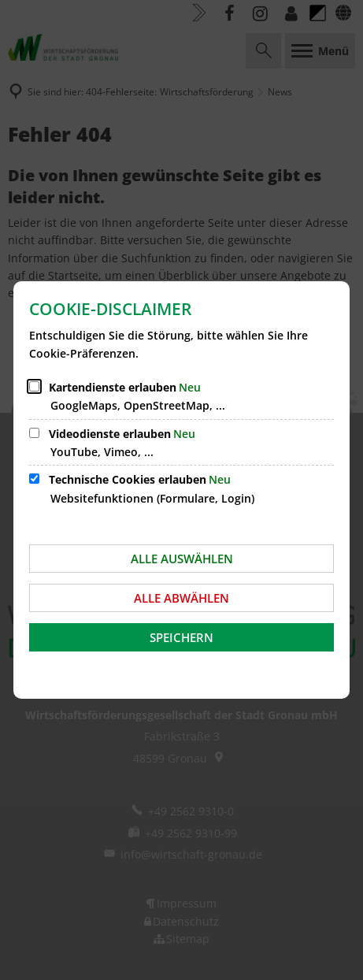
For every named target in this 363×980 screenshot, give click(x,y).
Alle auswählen (182, 559)
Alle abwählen (181, 598)
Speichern (181, 637)
